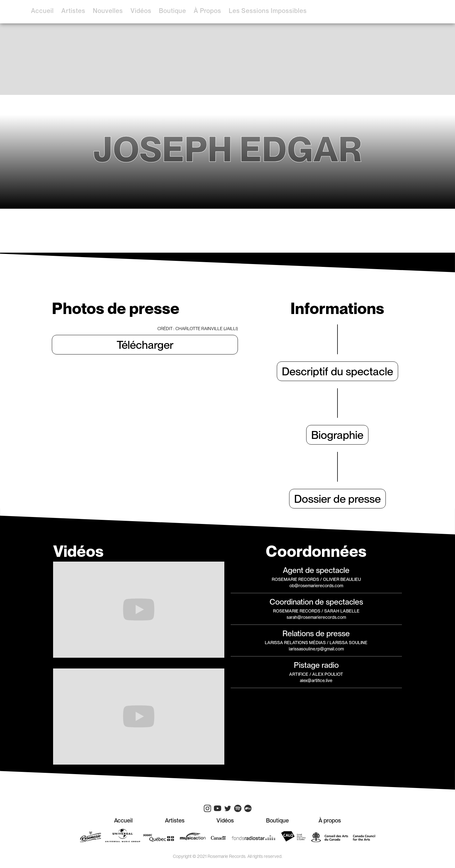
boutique (173, 11)
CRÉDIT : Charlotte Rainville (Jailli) (198, 329)
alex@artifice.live (316, 680)
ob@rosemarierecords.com (316, 586)
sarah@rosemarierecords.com (316, 617)
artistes (73, 11)
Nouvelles (108, 11)
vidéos (141, 11)
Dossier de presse (337, 499)
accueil (42, 11)
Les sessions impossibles (268, 11)
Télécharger (145, 345)
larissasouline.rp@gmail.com (316, 649)
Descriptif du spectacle (337, 371)
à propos (207, 11)
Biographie (337, 435)
